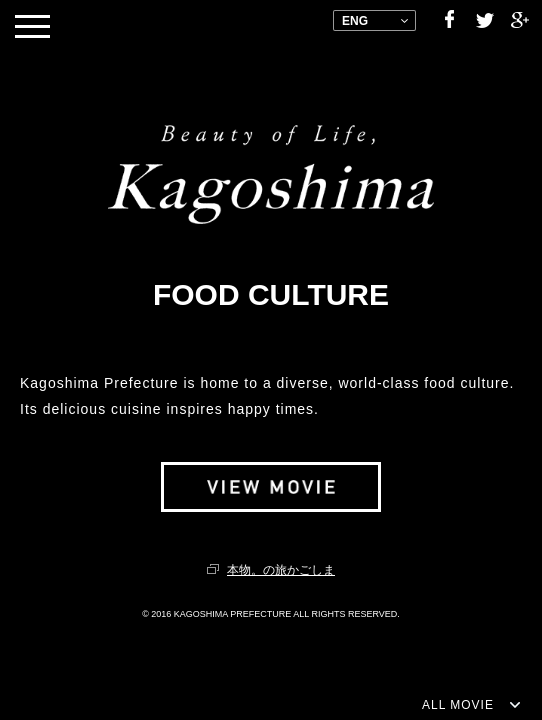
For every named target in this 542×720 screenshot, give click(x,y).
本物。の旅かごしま (281, 570)
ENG (355, 21)
